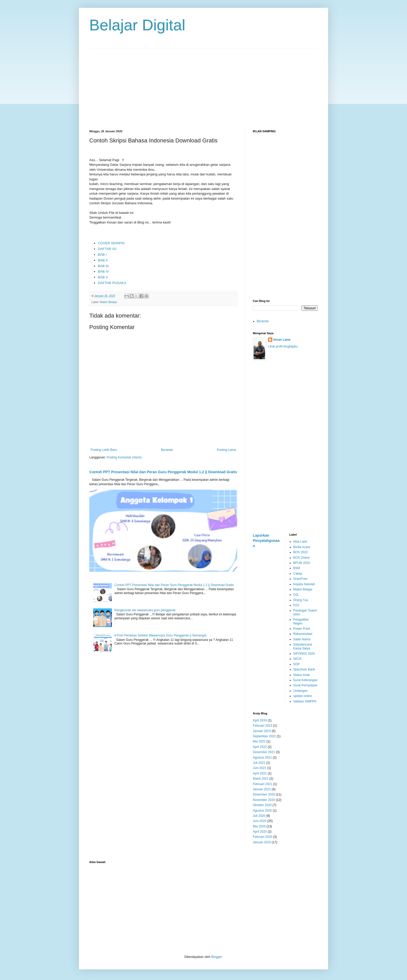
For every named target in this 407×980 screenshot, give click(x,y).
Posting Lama (226, 450)
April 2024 (260, 720)
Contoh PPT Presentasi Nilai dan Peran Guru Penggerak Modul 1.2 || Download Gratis (163, 472)
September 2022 (264, 736)
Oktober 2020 (262, 805)
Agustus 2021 (262, 758)
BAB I (102, 255)
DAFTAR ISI (107, 249)
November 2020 (264, 800)
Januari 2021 (262, 789)
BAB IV (103, 271)
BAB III (103, 266)
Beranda (167, 450)
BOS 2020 (300, 552)
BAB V (103, 277)
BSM (297, 568)
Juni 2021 (260, 768)
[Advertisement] (203, 85)
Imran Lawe (282, 340)
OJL (296, 595)
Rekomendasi (303, 634)
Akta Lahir (300, 542)
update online (303, 696)
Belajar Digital (137, 25)
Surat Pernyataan (305, 685)
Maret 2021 (261, 779)
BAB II (103, 260)
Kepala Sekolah (304, 584)
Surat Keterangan (306, 680)
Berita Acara (302, 547)
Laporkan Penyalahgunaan (266, 540)
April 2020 (260, 832)
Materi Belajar (108, 302)
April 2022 (260, 747)
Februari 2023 (263, 726)
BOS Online (301, 558)
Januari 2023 (262, 731)
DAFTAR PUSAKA (112, 283)
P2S (296, 605)
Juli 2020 (259, 816)
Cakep (298, 574)
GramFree (300, 579)
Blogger (217, 957)
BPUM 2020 (302, 563)
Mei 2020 (259, 826)
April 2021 (260, 773)
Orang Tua (301, 600)
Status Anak (302, 675)
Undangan (300, 691)
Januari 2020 (262, 842)
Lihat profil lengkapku (283, 346)
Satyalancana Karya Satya (303, 646)
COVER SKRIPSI (111, 243)
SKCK (298, 659)
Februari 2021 (263, 784)
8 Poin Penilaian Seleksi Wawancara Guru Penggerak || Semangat (160, 635)
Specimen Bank (304, 669)
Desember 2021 (264, 752)
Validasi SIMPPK (305, 701)
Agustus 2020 (262, 811)
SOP (297, 664)
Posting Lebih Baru (104, 450)
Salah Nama (302, 639)
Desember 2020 (264, 794)
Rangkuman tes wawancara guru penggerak (145, 610)
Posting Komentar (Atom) (124, 457)
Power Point (302, 629)
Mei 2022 (259, 741)
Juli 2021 (259, 763)
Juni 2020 (260, 821)
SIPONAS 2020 (304, 654)
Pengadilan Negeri (301, 621)
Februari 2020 (263, 837)
